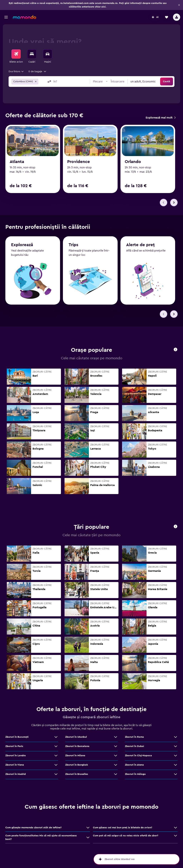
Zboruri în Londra (16, 756)
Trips (73, 245)
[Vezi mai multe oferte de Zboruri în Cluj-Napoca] (175, 756)
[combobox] (16, 71)
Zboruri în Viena (15, 765)
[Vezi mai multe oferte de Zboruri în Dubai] (175, 746)
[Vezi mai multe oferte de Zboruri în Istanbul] (116, 737)
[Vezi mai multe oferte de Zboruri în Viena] (56, 765)
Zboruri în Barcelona (77, 746)
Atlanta (17, 162)
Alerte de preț (140, 245)
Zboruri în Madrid (16, 774)
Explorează (22, 245)
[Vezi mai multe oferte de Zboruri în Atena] (175, 765)
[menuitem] (16, 56)
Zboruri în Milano (75, 756)
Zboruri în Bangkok (77, 765)
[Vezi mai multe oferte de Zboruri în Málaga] (175, 774)
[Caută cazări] (32, 54)
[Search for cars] (48, 54)
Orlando (133, 162)
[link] (161, 118)
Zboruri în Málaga (135, 774)
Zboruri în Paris (14, 746)
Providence (79, 162)
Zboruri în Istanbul (76, 737)
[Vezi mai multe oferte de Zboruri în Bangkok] (116, 765)
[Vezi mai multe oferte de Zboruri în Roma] (175, 737)
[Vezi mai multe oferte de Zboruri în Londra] (56, 756)
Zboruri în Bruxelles (77, 774)
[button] (179, 5)
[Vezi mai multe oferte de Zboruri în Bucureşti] (56, 737)
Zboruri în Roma (134, 737)
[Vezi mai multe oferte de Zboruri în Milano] (116, 756)
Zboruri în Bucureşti (17, 737)
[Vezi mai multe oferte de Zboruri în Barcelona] (116, 746)
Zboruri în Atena (134, 765)
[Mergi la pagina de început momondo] (24, 17)
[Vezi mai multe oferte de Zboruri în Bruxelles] (116, 774)
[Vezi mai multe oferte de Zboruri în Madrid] (56, 774)
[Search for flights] (16, 54)
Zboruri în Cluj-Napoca (138, 756)
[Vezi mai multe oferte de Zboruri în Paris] (56, 746)
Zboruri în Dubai (134, 746)
